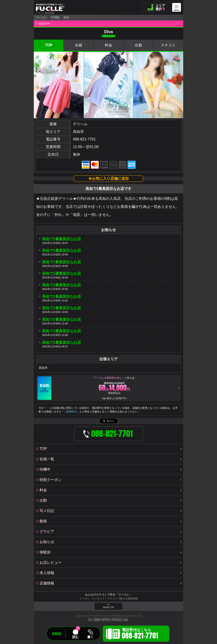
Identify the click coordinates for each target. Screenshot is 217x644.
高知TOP (44, 24)
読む (75, 637)
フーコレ (41, 17)
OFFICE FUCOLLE (112, 620)
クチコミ (168, 45)
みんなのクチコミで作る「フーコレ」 (108, 595)
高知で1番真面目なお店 (61, 239)
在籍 (79, 45)
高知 (66, 17)
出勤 (138, 45)
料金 (108, 45)
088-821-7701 (84, 139)
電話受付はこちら (140, 634)
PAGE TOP (108, 607)
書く (90, 637)
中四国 (55, 17)
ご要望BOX (70, 412)
